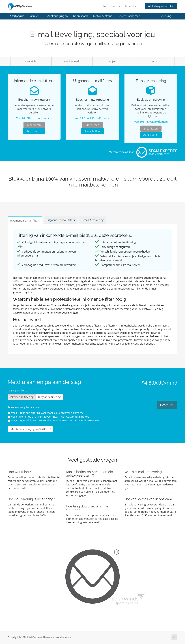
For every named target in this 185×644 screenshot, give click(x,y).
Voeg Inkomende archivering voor (48, 417)
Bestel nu (167, 405)
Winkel (36, 16)
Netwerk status (103, 16)
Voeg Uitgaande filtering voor (46, 413)
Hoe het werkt (72, 61)
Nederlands (112, 6)
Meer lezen (34, 125)
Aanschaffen (34, 131)
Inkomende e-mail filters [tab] (25, 221)
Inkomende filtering (22, 397)
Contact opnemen (129, 16)
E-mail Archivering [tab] (93, 220)
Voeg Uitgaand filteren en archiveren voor (53, 420)
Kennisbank (80, 16)
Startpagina (17, 16)
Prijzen (113, 61)
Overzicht (31, 61)
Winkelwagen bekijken (161, 6)
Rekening (167, 16)
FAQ (154, 61)
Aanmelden (131, 6)
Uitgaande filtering (49, 397)
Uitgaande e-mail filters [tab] (61, 220)
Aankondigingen (58, 16)
